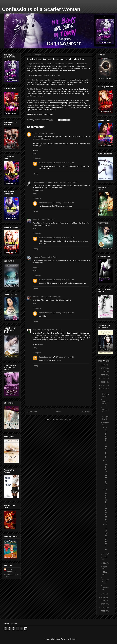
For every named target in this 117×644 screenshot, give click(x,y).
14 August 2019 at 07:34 (48, 257)
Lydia (35, 133)
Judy (35, 220)
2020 (103, 385)
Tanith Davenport (46, 163)
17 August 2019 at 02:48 (65, 163)
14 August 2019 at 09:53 (52, 297)
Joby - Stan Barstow (34, 80)
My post (36, 267)
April (105, 567)
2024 (103, 372)
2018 (103, 594)
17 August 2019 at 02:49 (65, 203)
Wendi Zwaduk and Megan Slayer (46, 182)
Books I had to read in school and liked (105, 442)
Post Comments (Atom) (63, 420)
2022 (103, 378)
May (105, 563)
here (50, 225)
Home (59, 412)
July (105, 554)
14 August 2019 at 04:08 (46, 133)
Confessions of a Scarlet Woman (41, 9)
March (106, 572)
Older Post (86, 412)
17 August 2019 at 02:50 (65, 238)
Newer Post (32, 412)
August (106, 422)
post (37, 150)
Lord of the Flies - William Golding (40, 100)
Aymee (35, 257)
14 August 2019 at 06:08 (46, 220)
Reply (35, 154)
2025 (103, 368)
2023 (103, 375)
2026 (103, 365)
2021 (103, 382)
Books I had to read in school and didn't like (105, 505)
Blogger (73, 639)
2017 (103, 597)
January (106, 587)
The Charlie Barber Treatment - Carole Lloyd (44, 89)
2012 (103, 608)
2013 (103, 604)
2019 (103, 389)
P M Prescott (38, 297)
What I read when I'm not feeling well (105, 473)
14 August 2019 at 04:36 (68, 182)
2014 (103, 601)
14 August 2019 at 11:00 (53, 330)
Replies (38, 158)
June (105, 558)
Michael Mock (38, 330)
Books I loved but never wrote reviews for (105, 537)
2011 (103, 611)
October (106, 409)
